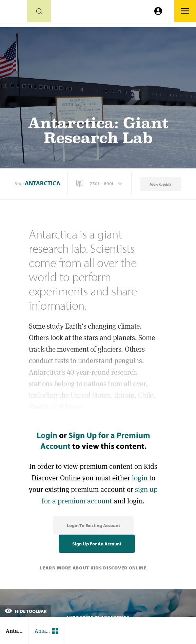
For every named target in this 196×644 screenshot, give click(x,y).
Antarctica (43, 183)
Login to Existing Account (93, 525)
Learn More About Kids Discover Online (93, 568)
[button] (100, 184)
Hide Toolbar (25, 611)
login (140, 478)
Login (47, 435)
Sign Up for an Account (97, 544)
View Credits (161, 184)
